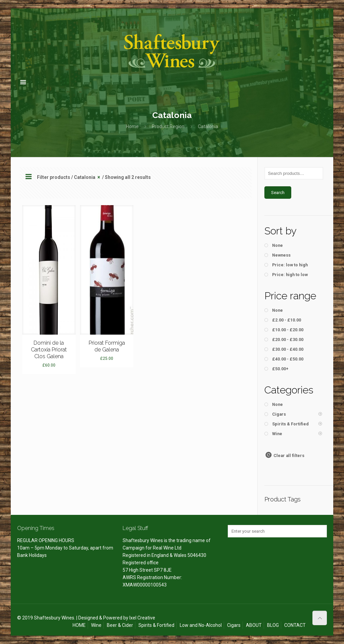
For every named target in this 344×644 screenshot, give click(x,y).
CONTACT (295, 625)
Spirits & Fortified (156, 625)
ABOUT (254, 625)
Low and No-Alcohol (201, 625)
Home (132, 126)
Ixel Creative (142, 618)
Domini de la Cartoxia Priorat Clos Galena (49, 350)
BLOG (273, 625)
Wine (96, 625)
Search (278, 193)
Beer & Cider (120, 625)
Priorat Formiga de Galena (107, 346)
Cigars (234, 625)
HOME (79, 625)
